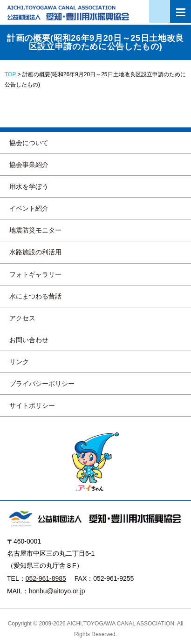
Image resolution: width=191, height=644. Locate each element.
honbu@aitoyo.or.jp (57, 591)
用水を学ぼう (29, 186)
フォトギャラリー (35, 274)
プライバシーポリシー (42, 384)
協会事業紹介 (29, 165)
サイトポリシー (32, 405)
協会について (29, 143)
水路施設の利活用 (35, 252)
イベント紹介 (29, 208)
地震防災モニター (35, 230)
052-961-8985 (46, 578)
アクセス (22, 318)
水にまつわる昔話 (35, 296)
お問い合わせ (29, 340)
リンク (19, 362)
